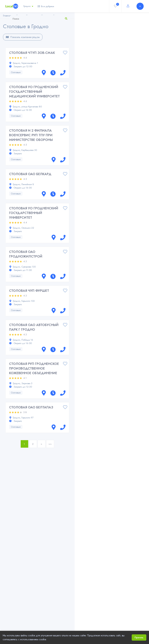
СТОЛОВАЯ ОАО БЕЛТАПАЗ (31, 407)
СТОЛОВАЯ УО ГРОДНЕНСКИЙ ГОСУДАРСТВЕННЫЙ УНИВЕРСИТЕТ (34, 213)
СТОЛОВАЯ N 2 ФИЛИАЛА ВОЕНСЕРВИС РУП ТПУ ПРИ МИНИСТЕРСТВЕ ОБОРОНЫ (31, 135)
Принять (139, 637)
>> (50, 444)
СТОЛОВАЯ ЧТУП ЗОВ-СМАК (32, 53)
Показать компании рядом (23, 37)
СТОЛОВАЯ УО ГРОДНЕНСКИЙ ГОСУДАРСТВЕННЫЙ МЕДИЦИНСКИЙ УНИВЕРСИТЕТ (34, 92)
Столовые (16, 72)
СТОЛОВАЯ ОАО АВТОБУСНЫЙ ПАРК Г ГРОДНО (34, 327)
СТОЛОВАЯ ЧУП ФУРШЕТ (29, 291)
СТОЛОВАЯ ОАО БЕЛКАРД (30, 174)
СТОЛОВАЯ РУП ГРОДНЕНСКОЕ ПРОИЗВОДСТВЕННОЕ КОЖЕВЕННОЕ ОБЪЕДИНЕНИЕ (34, 368)
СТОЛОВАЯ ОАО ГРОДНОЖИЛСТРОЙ (26, 254)
